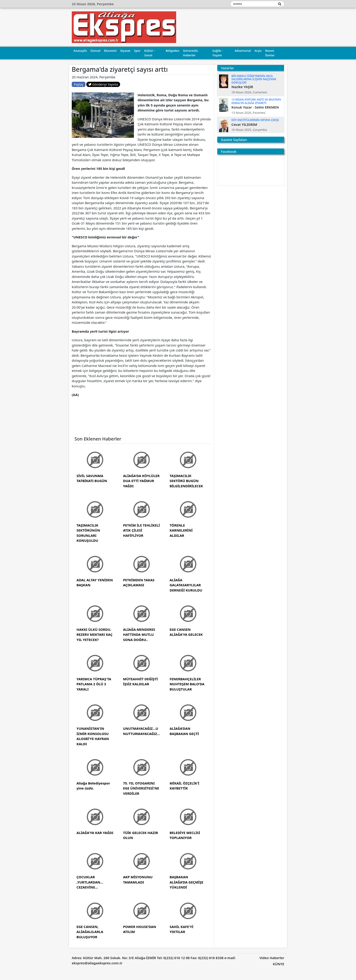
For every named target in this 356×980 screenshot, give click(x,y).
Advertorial (243, 51)
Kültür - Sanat (150, 53)
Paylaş (79, 84)
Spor (137, 51)
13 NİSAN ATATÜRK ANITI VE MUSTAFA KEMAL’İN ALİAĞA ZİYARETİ (256, 101)
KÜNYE (279, 964)
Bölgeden (173, 51)
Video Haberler (272, 958)
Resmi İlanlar (270, 53)
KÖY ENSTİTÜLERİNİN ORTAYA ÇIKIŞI (255, 120)
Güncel (95, 51)
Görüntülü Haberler (190, 53)
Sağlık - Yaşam (218, 53)
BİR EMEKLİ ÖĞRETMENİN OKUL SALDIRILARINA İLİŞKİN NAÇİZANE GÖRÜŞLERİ (254, 79)
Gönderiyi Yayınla (103, 84)
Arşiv (258, 51)
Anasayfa (80, 51)
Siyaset (125, 51)
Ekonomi (110, 51)
